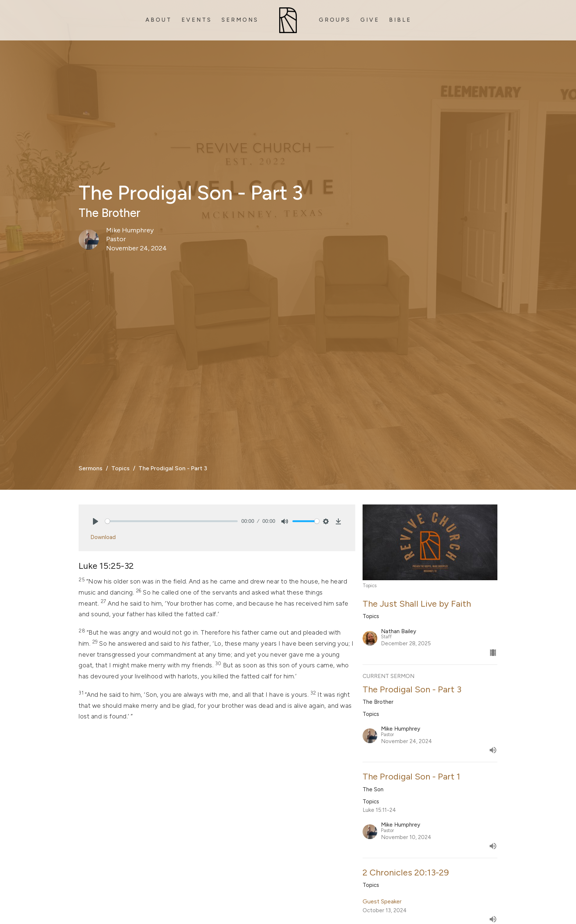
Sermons (91, 468)
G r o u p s (334, 20)
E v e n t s (196, 20)
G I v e (369, 20)
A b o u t (158, 20)
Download (103, 537)
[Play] (96, 521)
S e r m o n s (239, 20)
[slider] (171, 521)
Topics (120, 468)
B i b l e (399, 20)
